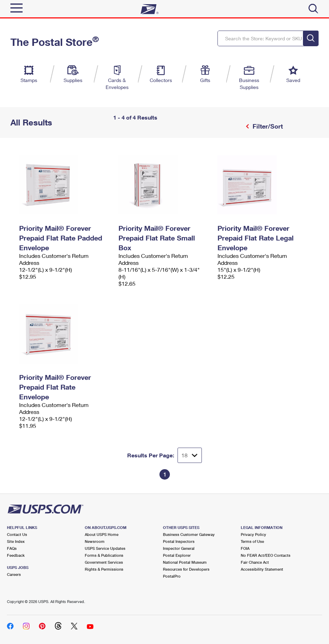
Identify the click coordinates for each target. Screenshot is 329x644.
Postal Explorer (177, 555)
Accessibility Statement (262, 569)
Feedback (16, 555)
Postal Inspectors (179, 541)
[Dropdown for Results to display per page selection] (190, 455)
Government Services (104, 562)
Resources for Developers (186, 569)
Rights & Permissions (104, 569)
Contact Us (17, 534)
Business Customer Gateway (189, 534)
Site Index (16, 541)
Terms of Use (252, 541)
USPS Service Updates (105, 548)
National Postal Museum (185, 562)
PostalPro (172, 576)
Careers (14, 574)
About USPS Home (102, 534)
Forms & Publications (104, 555)
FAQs (12, 548)
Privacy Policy (253, 534)
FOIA (245, 548)
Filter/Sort (267, 126)
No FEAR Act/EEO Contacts (266, 555)
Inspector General (179, 548)
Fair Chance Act (255, 562)
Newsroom (95, 541)
